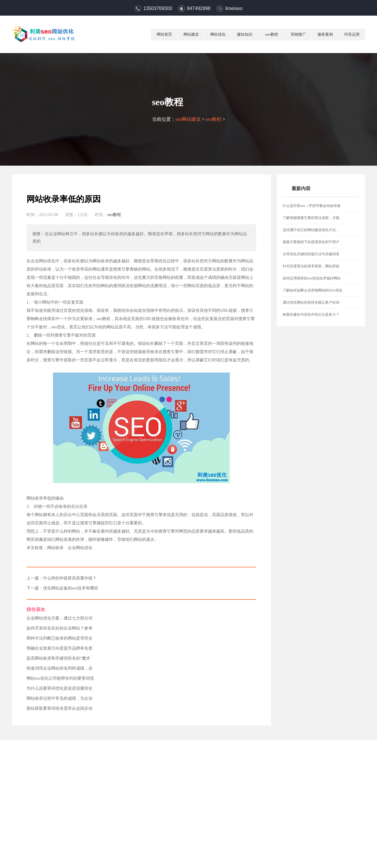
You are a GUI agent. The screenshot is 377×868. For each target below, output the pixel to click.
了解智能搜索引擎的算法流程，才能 (311, 218)
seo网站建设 (188, 119)
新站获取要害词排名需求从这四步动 (59, 709)
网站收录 (55, 548)
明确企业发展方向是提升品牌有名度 (59, 648)
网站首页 (164, 34)
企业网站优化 (80, 548)
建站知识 (245, 34)
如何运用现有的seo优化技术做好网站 (312, 278)
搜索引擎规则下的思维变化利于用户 (311, 242)
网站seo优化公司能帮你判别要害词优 (60, 678)
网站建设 (191, 34)
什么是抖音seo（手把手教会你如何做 (312, 206)
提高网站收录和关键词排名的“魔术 (58, 658)
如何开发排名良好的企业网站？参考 (59, 628)
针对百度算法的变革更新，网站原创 (311, 266)
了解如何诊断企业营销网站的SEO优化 (313, 290)
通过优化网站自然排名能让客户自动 (311, 302)
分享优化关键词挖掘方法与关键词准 (311, 254)
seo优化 (58, 327)
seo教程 (271, 34)
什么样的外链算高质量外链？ (70, 578)
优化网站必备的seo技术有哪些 (71, 588)
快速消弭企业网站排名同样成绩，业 (59, 668)
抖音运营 (352, 34)
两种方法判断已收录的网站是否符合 (59, 638)
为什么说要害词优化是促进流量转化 (59, 689)
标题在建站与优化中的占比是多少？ (311, 314)
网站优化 (218, 34)
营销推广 (298, 34)
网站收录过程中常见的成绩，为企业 (59, 699)
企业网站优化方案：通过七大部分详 (59, 618)
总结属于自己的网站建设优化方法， (311, 230)
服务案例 (325, 34)
